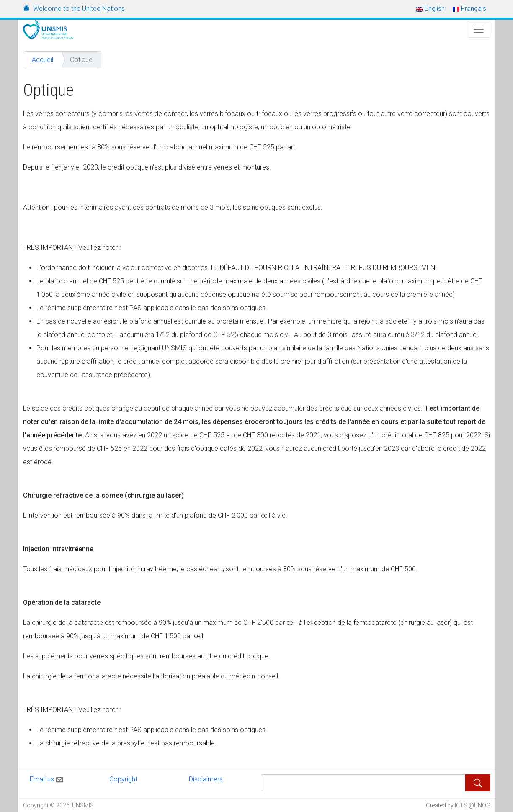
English (431, 9)
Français (469, 9)
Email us (47, 778)
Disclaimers (206, 779)
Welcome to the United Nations (79, 9)
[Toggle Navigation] (479, 29)
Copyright (123, 779)
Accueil (43, 60)
